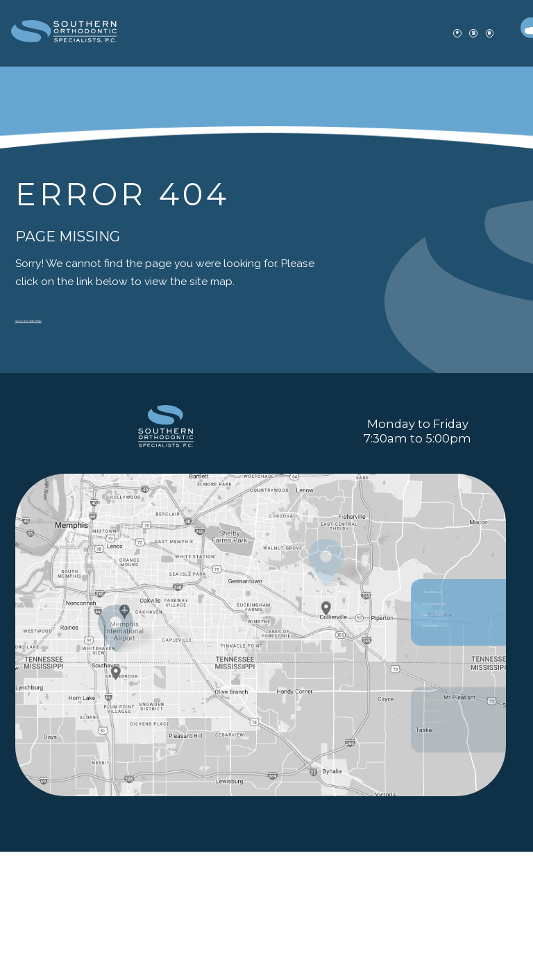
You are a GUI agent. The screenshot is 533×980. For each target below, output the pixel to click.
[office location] (371, 33)
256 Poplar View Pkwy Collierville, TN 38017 (458, 764)
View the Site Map (61, 318)
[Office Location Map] (326, 728)
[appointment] (409, 33)
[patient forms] (448, 33)
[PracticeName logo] (166, 487)
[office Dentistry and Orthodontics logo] (90, 34)
